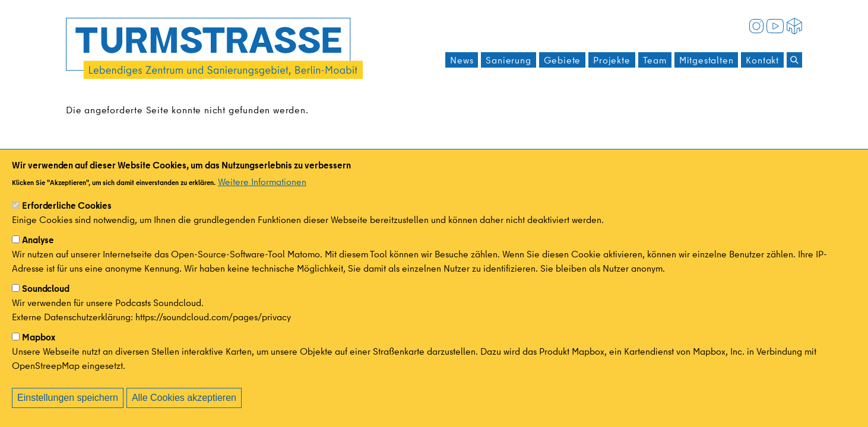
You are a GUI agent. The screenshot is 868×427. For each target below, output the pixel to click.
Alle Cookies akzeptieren (184, 409)
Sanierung (508, 60)
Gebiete (563, 60)
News (462, 60)
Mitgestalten (707, 60)
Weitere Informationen (262, 193)
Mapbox (39, 348)
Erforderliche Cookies (67, 216)
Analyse (38, 251)
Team (655, 60)
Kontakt (762, 60)
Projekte (612, 60)
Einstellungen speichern (68, 409)
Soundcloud (46, 299)
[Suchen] (794, 60)
